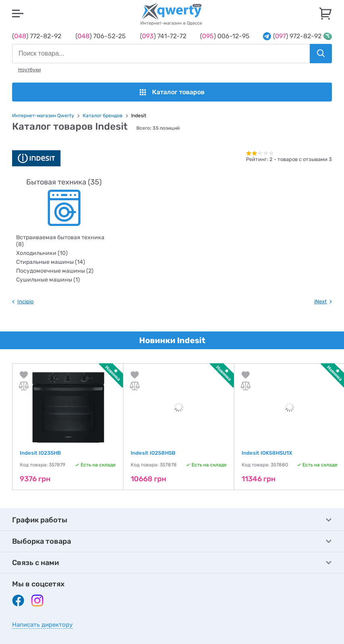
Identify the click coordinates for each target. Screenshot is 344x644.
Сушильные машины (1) (48, 280)
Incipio (25, 301)
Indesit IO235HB (40, 453)
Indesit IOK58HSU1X (267, 453)
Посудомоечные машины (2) (55, 271)
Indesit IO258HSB (153, 453)
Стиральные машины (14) (51, 262)
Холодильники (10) (42, 253)
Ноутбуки (29, 70)
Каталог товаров (172, 92)
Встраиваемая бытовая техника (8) (60, 241)
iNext (320, 301)
